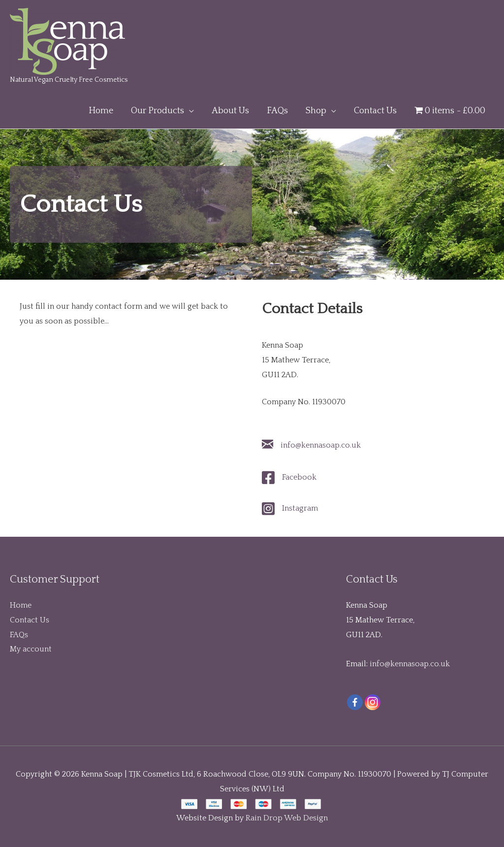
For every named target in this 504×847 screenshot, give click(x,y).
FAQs (19, 635)
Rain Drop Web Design (287, 818)
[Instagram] (373, 702)
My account (31, 649)
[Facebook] (355, 702)
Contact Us (30, 620)
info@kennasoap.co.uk (321, 445)
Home (21, 605)
